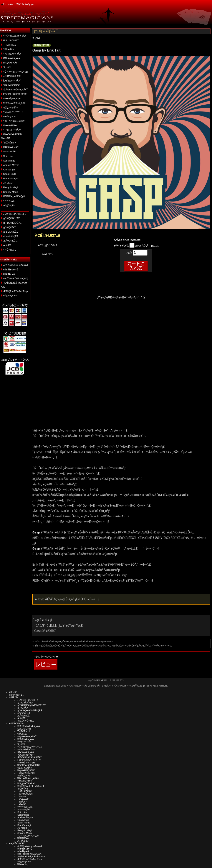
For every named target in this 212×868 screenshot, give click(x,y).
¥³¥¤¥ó (22, 804)
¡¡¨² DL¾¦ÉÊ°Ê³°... (13, 223)
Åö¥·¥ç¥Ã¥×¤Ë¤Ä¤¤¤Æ (16, 265)
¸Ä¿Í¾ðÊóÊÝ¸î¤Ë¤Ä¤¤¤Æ (31, 856)
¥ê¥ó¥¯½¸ (23, 864)
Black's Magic (11, 178)
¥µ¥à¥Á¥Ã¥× (25, 794)
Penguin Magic (11, 187)
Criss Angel (9, 170)
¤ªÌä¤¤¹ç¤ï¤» (10, 296)
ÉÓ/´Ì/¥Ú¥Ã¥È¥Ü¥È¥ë (15, 94)
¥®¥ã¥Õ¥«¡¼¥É (27, 773)
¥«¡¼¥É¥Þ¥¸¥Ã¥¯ (13, 54)
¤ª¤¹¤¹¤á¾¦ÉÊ (25, 713)
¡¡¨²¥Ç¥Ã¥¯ (23, 708)
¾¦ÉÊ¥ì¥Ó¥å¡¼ (26, 721)
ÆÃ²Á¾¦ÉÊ (23, 716)
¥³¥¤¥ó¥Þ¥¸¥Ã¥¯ (12, 58)
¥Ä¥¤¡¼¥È (48, 254)
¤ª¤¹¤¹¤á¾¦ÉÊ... (12, 236)
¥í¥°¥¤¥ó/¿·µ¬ (26, 4)
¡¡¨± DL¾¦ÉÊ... (11, 232)
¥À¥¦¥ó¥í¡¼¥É (11, 147)
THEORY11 (10, 45)
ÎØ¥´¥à (22, 796)
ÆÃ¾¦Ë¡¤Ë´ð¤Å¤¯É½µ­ (16, 291)
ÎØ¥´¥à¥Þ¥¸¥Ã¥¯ (12, 81)
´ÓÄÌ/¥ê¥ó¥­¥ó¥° (12, 85)
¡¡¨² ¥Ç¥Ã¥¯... (11, 227)
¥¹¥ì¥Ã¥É (23, 799)
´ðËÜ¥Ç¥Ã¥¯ (25, 791)
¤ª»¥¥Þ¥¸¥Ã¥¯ (11, 63)
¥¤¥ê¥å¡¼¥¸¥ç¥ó (12, 98)
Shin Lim (8, 156)
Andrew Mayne (11, 165)
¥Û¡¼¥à (8, 4)
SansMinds (9, 161)
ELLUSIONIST (11, 40)
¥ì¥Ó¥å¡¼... (10, 250)
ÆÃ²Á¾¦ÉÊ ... (11, 241)
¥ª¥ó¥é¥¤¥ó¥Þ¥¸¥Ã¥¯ (15, 103)
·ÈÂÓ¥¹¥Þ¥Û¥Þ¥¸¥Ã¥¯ (15, 90)
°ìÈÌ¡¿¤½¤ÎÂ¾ (11, 108)
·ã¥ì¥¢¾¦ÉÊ (9, 152)
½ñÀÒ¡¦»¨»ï (9, 117)
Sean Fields (10, 174)
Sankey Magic (11, 192)
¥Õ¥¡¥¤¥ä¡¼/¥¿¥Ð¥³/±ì (16, 72)
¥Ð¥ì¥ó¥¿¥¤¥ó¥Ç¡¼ (14, 196)
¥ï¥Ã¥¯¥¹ (23, 802)
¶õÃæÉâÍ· (9, 49)
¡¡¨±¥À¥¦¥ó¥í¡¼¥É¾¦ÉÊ (30, 710)
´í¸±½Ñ (7, 67)
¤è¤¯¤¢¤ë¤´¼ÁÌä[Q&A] (16, 278)
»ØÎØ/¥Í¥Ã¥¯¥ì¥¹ (12, 76)
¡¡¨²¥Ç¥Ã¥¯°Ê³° (25, 703)
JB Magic (8, 183)
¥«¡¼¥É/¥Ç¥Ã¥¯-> (13, 112)
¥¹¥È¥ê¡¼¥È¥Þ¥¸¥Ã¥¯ (15, 36)
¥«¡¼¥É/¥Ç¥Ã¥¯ (26, 770)
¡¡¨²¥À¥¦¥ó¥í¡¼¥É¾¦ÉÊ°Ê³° (32, 705)
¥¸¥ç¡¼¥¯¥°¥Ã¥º (12, 130)
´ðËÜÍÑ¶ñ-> (10, 143)
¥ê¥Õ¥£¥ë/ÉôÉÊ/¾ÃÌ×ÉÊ (31, 786)
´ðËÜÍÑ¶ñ (23, 789)
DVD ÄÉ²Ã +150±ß (146, 246)
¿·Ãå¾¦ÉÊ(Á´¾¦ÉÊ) (28, 700)
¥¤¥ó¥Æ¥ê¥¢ (10, 125)
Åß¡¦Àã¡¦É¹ (9, 205)
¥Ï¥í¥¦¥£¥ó (9, 201)
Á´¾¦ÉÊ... (8, 245)
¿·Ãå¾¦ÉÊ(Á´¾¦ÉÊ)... (15, 214)
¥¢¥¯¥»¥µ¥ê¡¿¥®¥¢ (14, 121)
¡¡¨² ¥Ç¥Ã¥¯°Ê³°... (13, 218)
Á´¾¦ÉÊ (22, 718)
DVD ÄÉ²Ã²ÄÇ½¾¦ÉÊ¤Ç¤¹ (69, 599)
